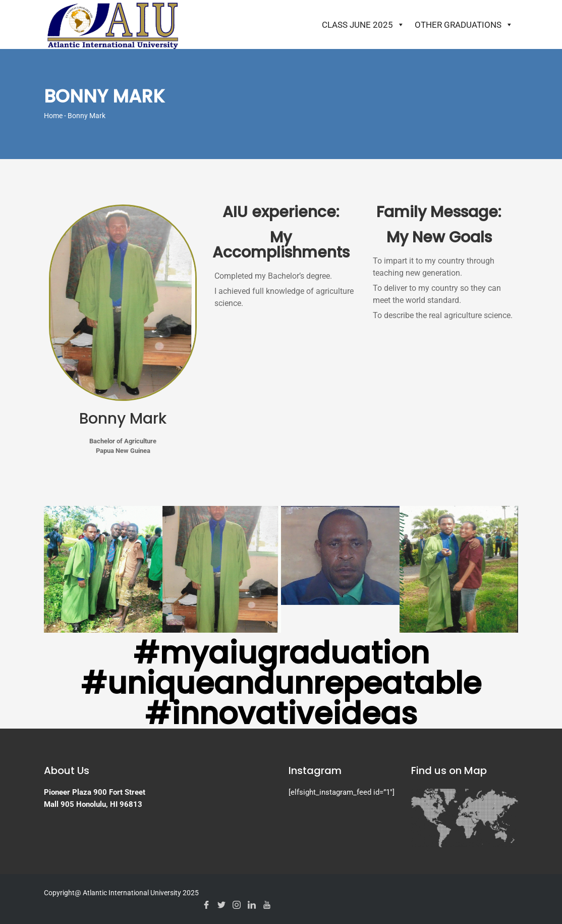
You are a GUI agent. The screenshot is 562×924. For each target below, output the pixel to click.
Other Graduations (464, 25)
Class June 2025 (363, 25)
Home (53, 116)
